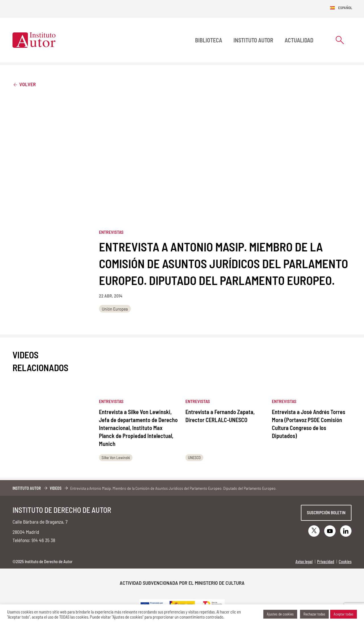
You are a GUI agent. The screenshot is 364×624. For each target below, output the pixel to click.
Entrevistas (111, 232)
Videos (56, 488)
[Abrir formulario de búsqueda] (340, 40)
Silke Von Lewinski (116, 457)
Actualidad (299, 40)
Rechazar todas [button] (314, 614)
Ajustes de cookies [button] (280, 614)
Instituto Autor (253, 40)
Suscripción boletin (326, 513)
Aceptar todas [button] (344, 614)
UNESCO (194, 457)
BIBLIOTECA (209, 40)
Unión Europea (115, 309)
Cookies (345, 562)
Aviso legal (304, 562)
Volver (24, 84)
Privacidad (326, 562)
